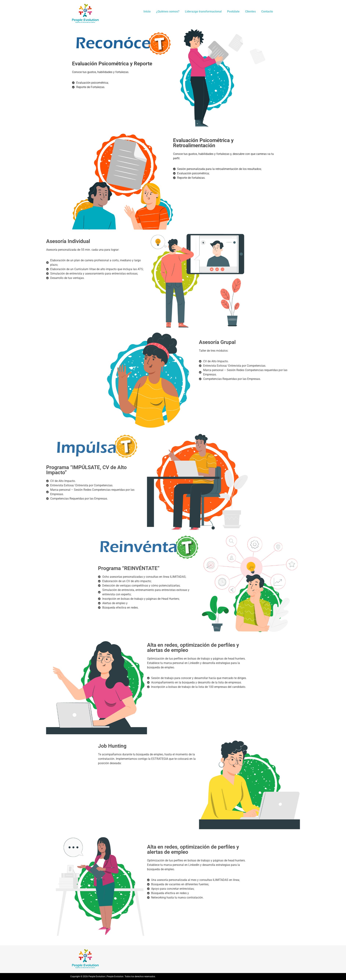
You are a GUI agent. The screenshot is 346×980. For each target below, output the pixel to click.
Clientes (250, 11)
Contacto (267, 11)
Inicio (147, 11)
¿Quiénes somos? (168, 11)
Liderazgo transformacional (203, 11)
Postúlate (233, 11)
